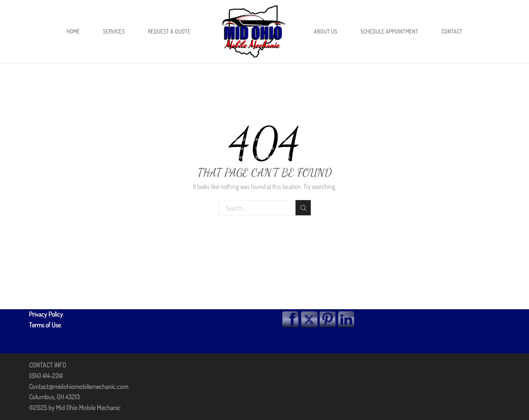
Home (73, 31)
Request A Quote (169, 31)
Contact (452, 31)
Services (114, 31)
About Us (325, 31)
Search (303, 208)
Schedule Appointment (389, 31)
